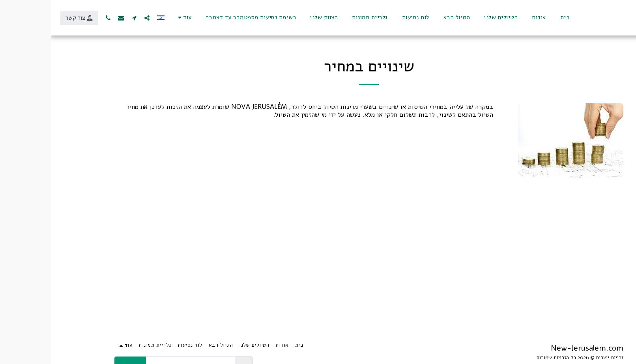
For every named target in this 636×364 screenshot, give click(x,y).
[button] (96, 18)
